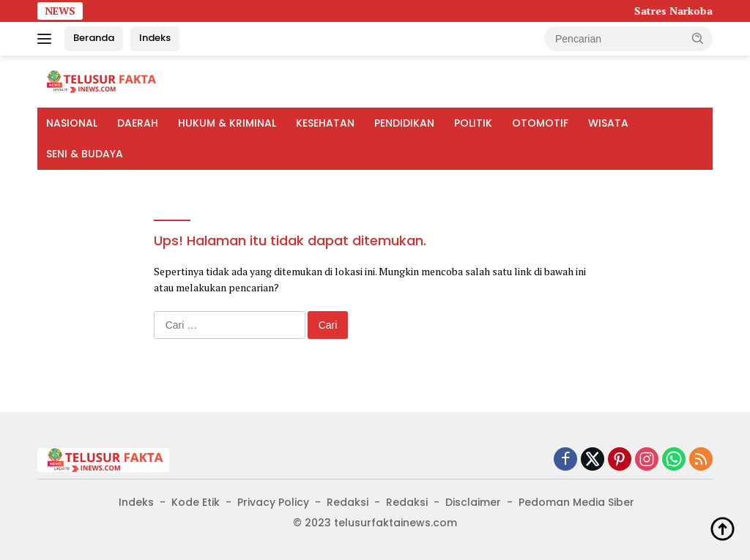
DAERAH (138, 123)
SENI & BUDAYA (85, 154)
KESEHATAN (325, 123)
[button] (698, 38)
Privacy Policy (273, 502)
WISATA (608, 123)
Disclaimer (473, 502)
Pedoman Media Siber (576, 502)
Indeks (155, 38)
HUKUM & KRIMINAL (227, 123)
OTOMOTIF (540, 123)
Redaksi (348, 502)
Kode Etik (196, 502)
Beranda (94, 38)
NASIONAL (72, 123)
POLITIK (473, 123)
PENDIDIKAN (404, 123)
